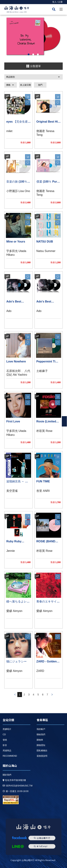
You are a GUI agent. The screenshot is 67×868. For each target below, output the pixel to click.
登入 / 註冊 (58, 2)
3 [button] (38, 54)
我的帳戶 (41, 729)
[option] (33, 36)
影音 (5, 745)
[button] (33, 77)
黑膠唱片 (7, 729)
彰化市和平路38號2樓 (14, 780)
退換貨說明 (42, 756)
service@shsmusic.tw (18, 786)
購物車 (40, 740)
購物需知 (41, 745)
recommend (10, 756)
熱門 (40, 85)
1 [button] (29, 54)
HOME (17, 10)
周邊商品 (7, 751)
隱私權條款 (42, 751)
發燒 (5, 740)
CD (4, 735)
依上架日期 (25, 85)
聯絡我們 (41, 735)
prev (15, 695)
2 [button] (33, 54)
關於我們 (7, 775)
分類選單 (33, 66)
